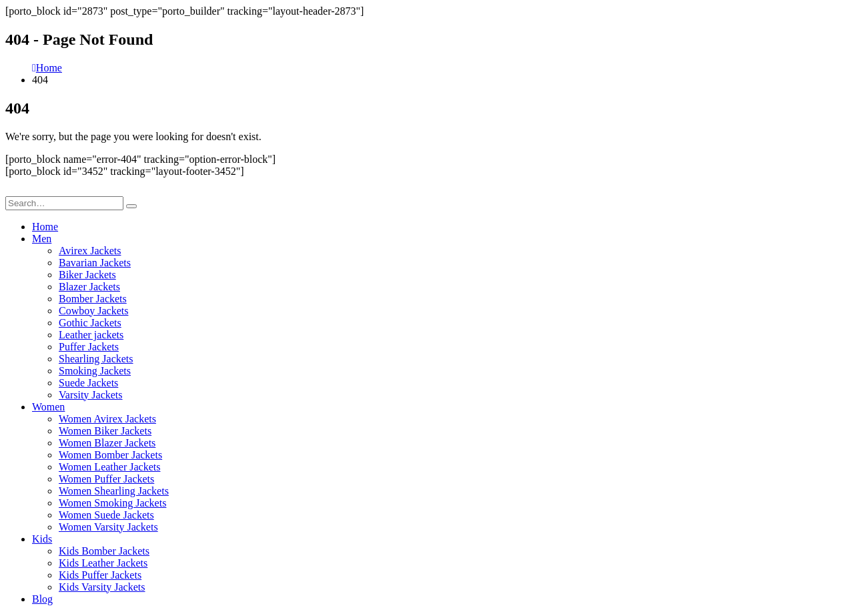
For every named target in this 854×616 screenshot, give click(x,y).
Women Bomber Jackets (110, 455)
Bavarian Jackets (95, 263)
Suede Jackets (88, 383)
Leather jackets (91, 335)
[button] (13, 190)
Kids (42, 539)
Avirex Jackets (90, 251)
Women (48, 407)
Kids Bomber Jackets (104, 551)
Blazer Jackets (89, 287)
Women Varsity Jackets (108, 527)
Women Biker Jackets (105, 431)
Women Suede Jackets (106, 515)
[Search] (131, 206)
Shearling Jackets (96, 359)
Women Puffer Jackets (106, 479)
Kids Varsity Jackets (102, 587)
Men (42, 239)
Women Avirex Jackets (107, 419)
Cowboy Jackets (93, 311)
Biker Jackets (87, 275)
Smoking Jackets (95, 371)
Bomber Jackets (93, 299)
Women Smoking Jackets (112, 503)
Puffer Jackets (89, 347)
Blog (42, 599)
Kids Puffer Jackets (100, 575)
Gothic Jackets (90, 323)
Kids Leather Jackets (103, 563)
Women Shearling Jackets (114, 491)
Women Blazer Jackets (107, 443)
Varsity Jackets (91, 395)
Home (45, 227)
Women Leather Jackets (109, 467)
